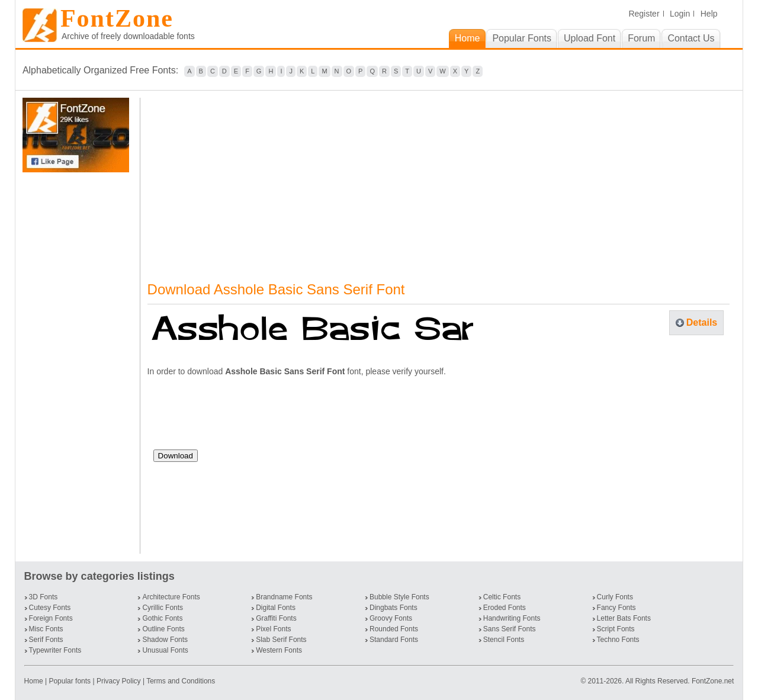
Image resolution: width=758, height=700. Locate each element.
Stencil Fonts (504, 640)
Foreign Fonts (51, 618)
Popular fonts (70, 681)
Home (35, 681)
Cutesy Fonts (50, 608)
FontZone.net (713, 681)
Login (680, 14)
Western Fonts (279, 650)
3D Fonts (44, 597)
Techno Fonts (618, 640)
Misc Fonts (46, 629)
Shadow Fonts (165, 640)
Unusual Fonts (165, 650)
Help (709, 14)
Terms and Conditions (181, 681)
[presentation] (243, 418)
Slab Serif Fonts (281, 640)
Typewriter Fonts (55, 650)
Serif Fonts (46, 640)
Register (644, 14)
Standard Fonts (394, 640)
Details (702, 322)
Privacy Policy (119, 681)
